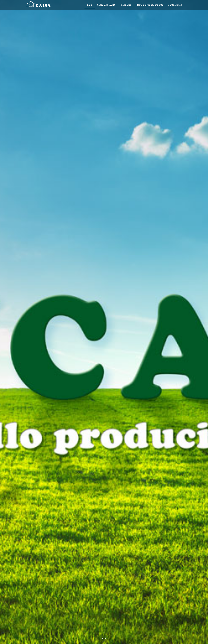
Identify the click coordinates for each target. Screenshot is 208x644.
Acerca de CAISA (106, 5)
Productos (126, 5)
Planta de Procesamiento (150, 5)
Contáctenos (175, 5)
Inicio (90, 5)
